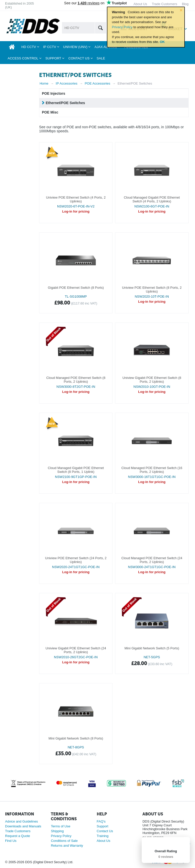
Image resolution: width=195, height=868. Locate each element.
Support (103, 826)
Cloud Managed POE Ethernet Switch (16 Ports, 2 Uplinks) (152, 470)
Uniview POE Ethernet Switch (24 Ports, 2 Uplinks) (76, 560)
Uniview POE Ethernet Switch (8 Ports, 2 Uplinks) (152, 290)
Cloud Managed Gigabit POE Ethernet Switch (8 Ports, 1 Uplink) (76, 470)
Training (103, 836)
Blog (185, 4)
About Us (103, 841)
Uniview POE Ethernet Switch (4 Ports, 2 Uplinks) (76, 199)
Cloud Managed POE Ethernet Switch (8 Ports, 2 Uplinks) (76, 380)
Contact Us (105, 831)
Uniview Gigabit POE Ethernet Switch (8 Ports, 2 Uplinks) (152, 380)
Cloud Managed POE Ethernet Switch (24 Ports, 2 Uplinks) (152, 560)
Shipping (57, 831)
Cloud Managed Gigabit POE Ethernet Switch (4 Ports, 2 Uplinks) (152, 199)
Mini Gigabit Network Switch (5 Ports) (152, 648)
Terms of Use (61, 826)
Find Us (11, 841)
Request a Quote (18, 836)
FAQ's (101, 821)
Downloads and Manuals (23, 826)
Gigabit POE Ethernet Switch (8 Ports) (76, 288)
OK (162, 42)
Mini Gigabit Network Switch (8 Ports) (76, 738)
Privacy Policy (122, 27)
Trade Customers (18, 831)
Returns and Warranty (67, 846)
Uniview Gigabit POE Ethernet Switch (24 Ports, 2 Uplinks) (76, 650)
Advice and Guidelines (21, 821)
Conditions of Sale (64, 841)
